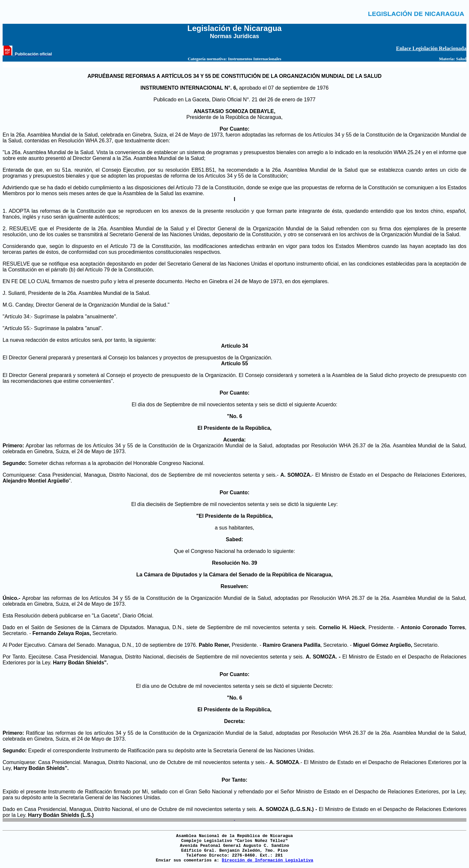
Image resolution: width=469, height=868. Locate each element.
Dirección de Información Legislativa (268, 860)
